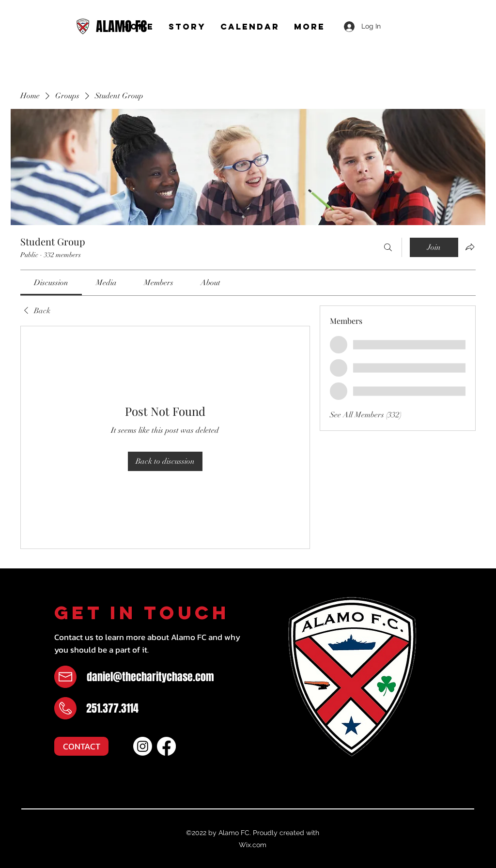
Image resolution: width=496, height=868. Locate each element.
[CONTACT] (81, 746)
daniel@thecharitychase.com (150, 677)
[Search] (388, 247)
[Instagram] (143, 746)
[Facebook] (166, 746)
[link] (51, 283)
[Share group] (470, 247)
